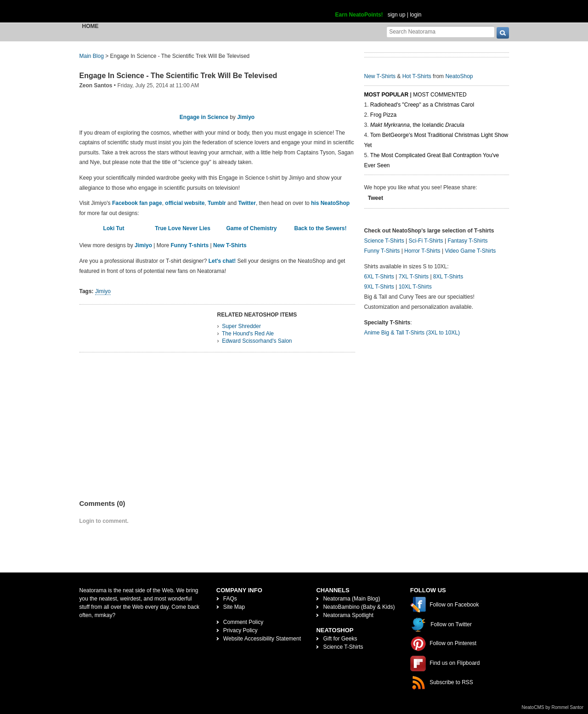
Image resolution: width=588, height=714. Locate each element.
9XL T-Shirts (379, 287)
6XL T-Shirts (379, 277)
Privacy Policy (240, 630)
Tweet (376, 198)
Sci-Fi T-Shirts (426, 241)
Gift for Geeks (340, 639)
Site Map (234, 607)
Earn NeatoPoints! (359, 15)
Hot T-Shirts (417, 76)
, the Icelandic (417, 125)
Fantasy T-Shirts (467, 241)
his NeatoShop (330, 203)
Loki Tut (114, 228)
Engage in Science (204, 117)
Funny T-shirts (190, 245)
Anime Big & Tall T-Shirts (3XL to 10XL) (412, 333)
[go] (503, 33)
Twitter (247, 203)
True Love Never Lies (183, 228)
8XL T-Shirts (448, 277)
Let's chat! (222, 261)
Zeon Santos (96, 85)
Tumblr (217, 203)
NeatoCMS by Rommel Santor (553, 707)
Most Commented (440, 95)
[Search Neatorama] (441, 31)
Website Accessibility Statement (262, 639)
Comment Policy (243, 622)
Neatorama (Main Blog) (351, 599)
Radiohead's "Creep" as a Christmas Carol (422, 105)
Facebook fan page (137, 203)
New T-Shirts (230, 245)
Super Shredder (241, 326)
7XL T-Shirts (414, 277)
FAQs (230, 599)
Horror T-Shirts (422, 251)
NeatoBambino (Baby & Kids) (359, 607)
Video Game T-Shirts (470, 251)
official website (185, 203)
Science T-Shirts (384, 241)
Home (90, 26)
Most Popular (387, 95)
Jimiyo (246, 117)
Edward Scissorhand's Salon (257, 341)
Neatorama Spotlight (348, 615)
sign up (397, 15)
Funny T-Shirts (382, 251)
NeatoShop (459, 76)
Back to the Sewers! (320, 228)
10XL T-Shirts (415, 287)
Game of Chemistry (251, 228)
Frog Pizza (383, 115)
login (416, 15)
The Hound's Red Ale (248, 334)
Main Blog (92, 56)
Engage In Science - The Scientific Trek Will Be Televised (178, 76)
